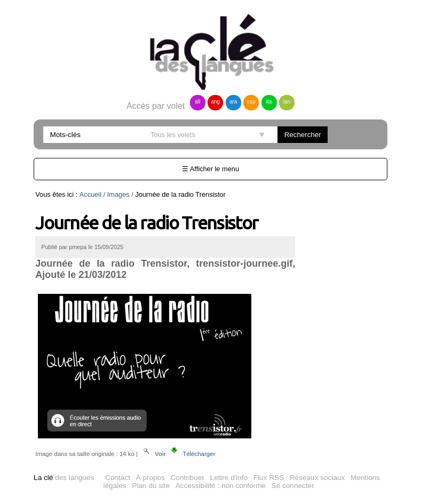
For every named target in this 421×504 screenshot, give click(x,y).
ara (233, 102)
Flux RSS (269, 478)
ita (269, 102)
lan (287, 102)
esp (251, 102)
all (197, 102)
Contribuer (188, 478)
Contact (118, 478)
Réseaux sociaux (317, 478)
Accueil (90, 194)
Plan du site (151, 486)
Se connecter (293, 486)
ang (215, 102)
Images (118, 194)
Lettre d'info (229, 478)
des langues (64, 478)
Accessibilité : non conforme (221, 486)
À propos (150, 478)
